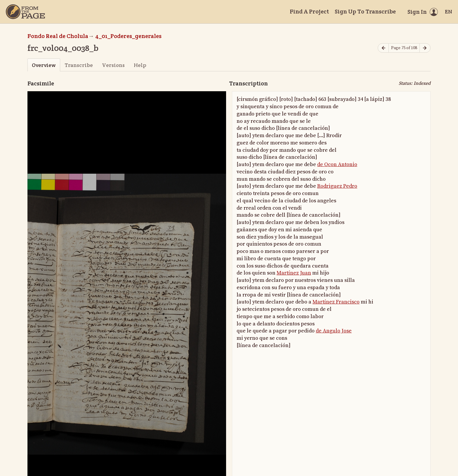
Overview (44, 65)
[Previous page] (383, 48)
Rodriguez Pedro (337, 186)
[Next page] (425, 48)
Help (140, 65)
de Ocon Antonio (337, 164)
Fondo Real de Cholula (58, 36)
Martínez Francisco (336, 302)
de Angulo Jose (334, 331)
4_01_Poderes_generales (128, 36)
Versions (113, 65)
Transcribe (79, 65)
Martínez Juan (294, 273)
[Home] (25, 12)
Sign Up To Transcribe (365, 11)
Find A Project (309, 11)
